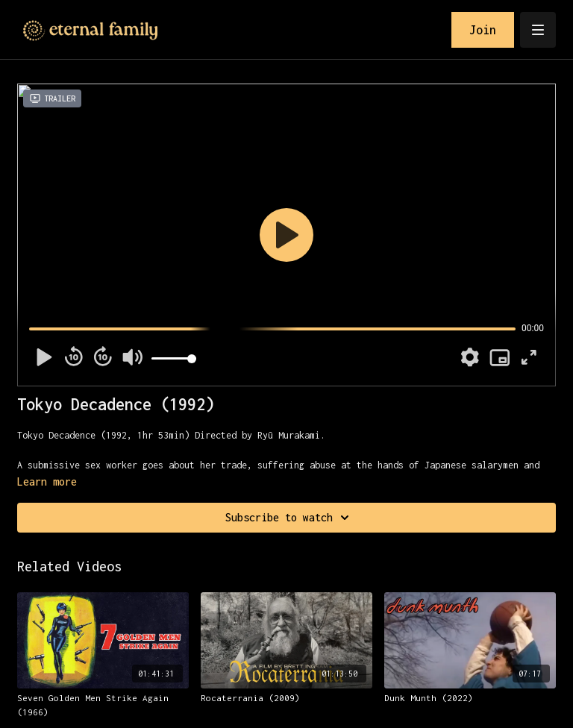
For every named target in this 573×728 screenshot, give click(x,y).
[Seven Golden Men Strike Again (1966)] (103, 705)
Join (483, 30)
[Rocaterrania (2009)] (286, 698)
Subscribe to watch (289, 518)
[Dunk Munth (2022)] (470, 698)
